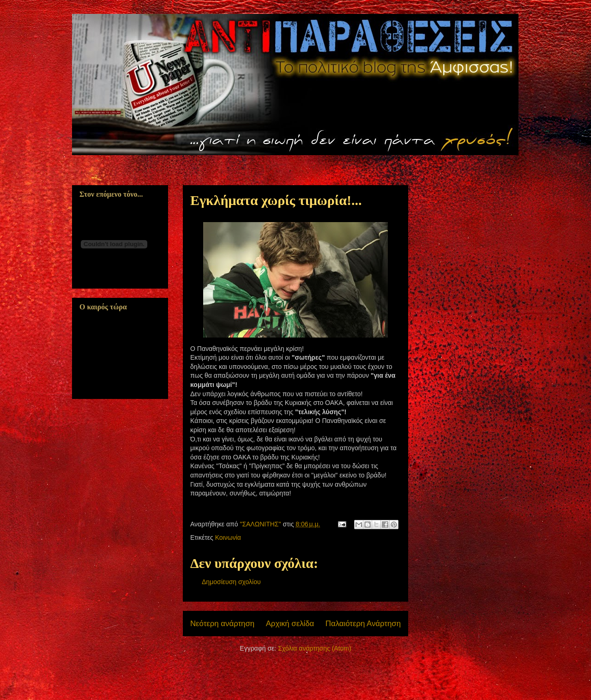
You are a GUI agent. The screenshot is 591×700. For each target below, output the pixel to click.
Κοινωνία (228, 537)
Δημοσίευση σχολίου (231, 582)
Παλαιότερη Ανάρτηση (363, 624)
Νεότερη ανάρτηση (222, 624)
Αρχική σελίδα (290, 624)
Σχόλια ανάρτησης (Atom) (315, 648)
